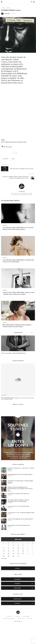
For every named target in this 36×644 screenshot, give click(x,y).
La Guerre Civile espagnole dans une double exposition (20, 540)
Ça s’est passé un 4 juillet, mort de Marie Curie (18, 515)
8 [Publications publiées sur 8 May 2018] (8, 570)
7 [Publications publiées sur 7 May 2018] (4, 570)
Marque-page (7, 147)
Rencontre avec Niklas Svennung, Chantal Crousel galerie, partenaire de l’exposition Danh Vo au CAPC (16, 177)
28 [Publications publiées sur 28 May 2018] (4, 578)
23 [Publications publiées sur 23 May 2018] (13, 575)
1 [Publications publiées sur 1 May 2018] (8, 567)
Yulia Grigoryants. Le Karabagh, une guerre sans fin (22, 169)
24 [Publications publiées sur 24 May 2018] (18, 575)
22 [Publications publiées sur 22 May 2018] (8, 575)
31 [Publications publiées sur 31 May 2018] (18, 578)
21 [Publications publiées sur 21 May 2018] (4, 575)
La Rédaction (7, 14)
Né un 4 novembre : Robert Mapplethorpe (13, 377)
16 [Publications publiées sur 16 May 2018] (13, 572)
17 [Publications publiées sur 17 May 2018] (18, 572)
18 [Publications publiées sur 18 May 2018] (23, 572)
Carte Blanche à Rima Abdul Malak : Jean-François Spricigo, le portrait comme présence (18, 234)
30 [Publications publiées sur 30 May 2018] (13, 578)
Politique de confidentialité (9, 640)
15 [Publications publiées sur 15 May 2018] (8, 572)
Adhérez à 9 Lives (21, 640)
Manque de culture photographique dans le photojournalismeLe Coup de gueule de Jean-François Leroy (20, 510)
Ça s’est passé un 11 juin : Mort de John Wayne (18, 528)
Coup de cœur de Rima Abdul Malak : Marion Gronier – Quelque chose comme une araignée (19, 309)
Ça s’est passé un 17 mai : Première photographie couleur (21, 534)
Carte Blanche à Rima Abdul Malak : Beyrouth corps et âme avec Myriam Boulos (18, 272)
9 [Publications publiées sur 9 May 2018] (13, 570)
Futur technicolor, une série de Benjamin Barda (19, 547)
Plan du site (18, 638)
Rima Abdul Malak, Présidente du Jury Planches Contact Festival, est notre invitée (17, 347)
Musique (8, 8)
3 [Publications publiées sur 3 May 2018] (18, 567)
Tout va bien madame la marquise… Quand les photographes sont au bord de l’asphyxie (18, 522)
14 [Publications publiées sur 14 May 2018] (4, 572)
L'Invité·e (3, 8)
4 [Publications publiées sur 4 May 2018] (23, 567)
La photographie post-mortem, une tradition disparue (20, 496)
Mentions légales (26, 638)
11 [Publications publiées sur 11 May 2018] (23, 570)
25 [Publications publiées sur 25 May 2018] (23, 575)
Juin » (5, 580)
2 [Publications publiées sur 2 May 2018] (13, 567)
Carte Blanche (5, 159)
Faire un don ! (30, 640)
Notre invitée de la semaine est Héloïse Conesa (14, 142)
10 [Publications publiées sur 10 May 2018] (18, 570)
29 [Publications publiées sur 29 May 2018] (8, 578)
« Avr (2, 580)
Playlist (13, 159)
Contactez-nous (10, 638)
